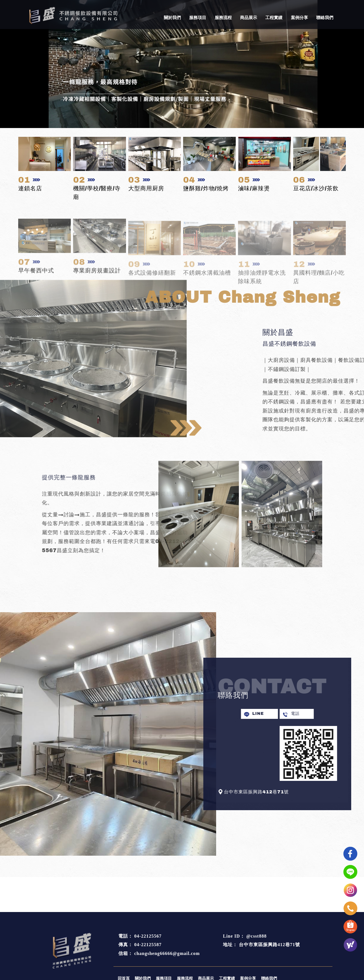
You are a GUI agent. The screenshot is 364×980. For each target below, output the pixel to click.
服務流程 (223, 18)
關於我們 (172, 18)
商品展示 (249, 18)
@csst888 (257, 936)
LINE (271, 714)
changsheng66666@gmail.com (167, 953)
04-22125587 (148, 945)
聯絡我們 (325, 18)
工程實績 (274, 18)
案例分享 (299, 18)
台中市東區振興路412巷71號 (269, 945)
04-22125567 (148, 936)
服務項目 (198, 18)
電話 (308, 714)
